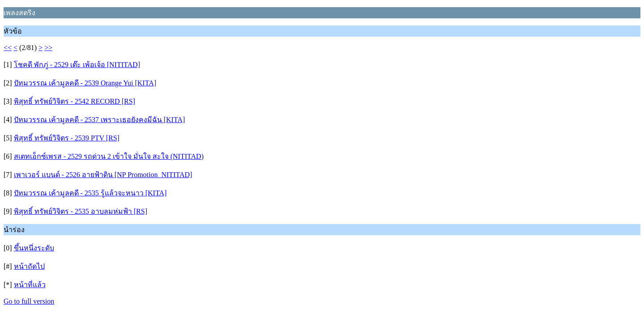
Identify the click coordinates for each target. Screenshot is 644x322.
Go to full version (29, 301)
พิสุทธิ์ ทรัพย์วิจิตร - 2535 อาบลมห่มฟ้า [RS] (81, 211)
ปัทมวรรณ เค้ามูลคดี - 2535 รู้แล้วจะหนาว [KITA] (90, 193)
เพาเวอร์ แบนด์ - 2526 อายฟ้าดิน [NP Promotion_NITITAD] (103, 175)
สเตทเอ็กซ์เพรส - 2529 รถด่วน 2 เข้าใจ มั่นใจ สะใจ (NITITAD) (109, 156)
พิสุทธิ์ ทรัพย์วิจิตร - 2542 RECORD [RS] (74, 101)
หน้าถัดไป (29, 266)
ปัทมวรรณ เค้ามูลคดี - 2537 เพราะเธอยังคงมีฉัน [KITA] (100, 120)
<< (8, 48)
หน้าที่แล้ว (30, 285)
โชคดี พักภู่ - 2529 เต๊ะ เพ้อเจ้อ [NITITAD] (77, 65)
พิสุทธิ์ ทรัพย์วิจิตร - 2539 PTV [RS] (67, 138)
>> (48, 48)
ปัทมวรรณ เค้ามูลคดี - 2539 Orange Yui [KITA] (85, 83)
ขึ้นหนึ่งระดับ (34, 248)
